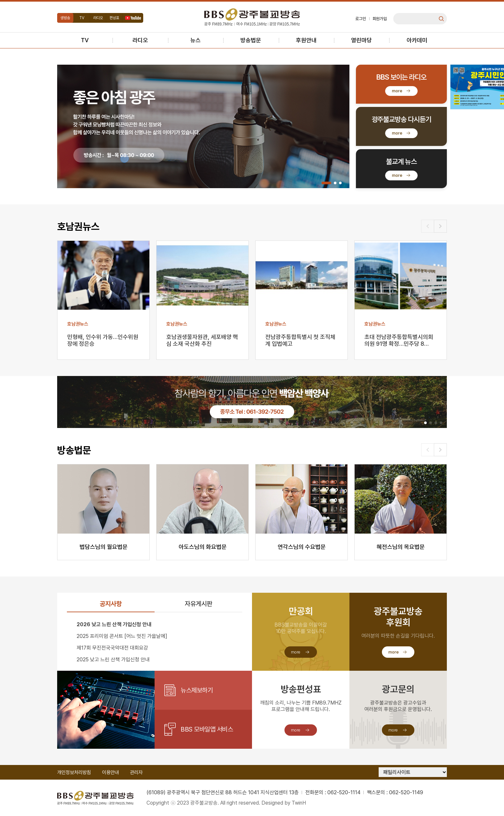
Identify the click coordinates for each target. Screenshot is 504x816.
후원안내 (306, 40)
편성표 (114, 18)
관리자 (136, 772)
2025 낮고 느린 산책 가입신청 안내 (113, 660)
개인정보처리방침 (74, 772)
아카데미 (417, 40)
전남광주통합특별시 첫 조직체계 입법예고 (300, 340)
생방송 (65, 18)
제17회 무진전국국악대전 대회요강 (112, 648)
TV (82, 18)
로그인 (361, 19)
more (397, 91)
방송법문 (251, 40)
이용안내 (110, 772)
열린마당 (361, 40)
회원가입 (380, 19)
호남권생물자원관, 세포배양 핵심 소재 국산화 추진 (202, 340)
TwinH (299, 803)
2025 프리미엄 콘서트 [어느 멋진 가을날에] (122, 636)
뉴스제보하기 (197, 690)
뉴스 (195, 40)
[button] (326, 183)
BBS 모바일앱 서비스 (207, 729)
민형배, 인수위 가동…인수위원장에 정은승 (103, 340)
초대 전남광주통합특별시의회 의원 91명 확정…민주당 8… (399, 340)
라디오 (98, 18)
